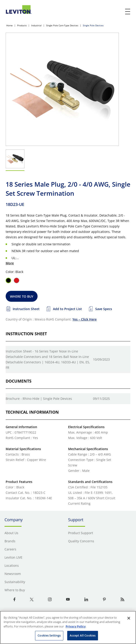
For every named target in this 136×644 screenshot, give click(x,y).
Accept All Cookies (83, 635)
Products (22, 25)
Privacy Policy (76, 626)
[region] (68, 627)
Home (10, 25)
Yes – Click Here (85, 319)
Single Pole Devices (93, 25)
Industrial (36, 25)
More (10, 263)
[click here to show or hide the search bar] (118, 12)
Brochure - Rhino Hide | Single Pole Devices (39, 399)
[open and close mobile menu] (128, 12)
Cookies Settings (49, 635)
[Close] (129, 618)
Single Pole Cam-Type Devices (62, 25)
